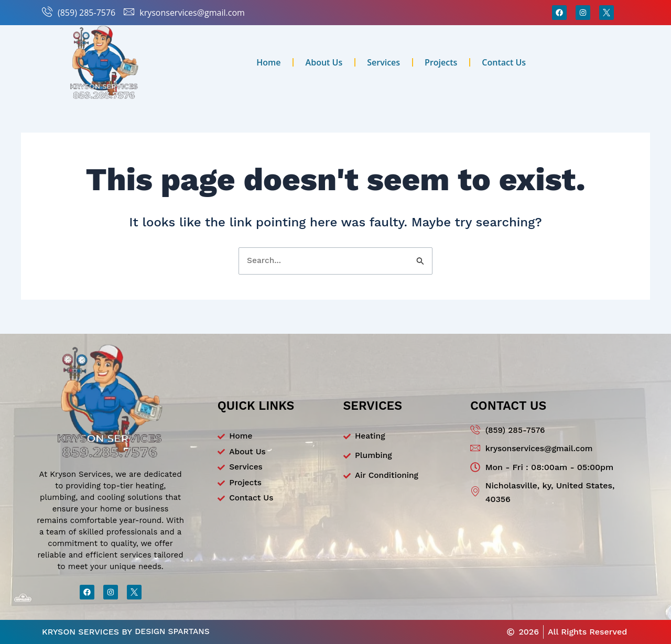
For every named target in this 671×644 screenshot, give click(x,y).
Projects (441, 62)
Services (383, 62)
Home (268, 62)
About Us (324, 62)
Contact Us (504, 62)
